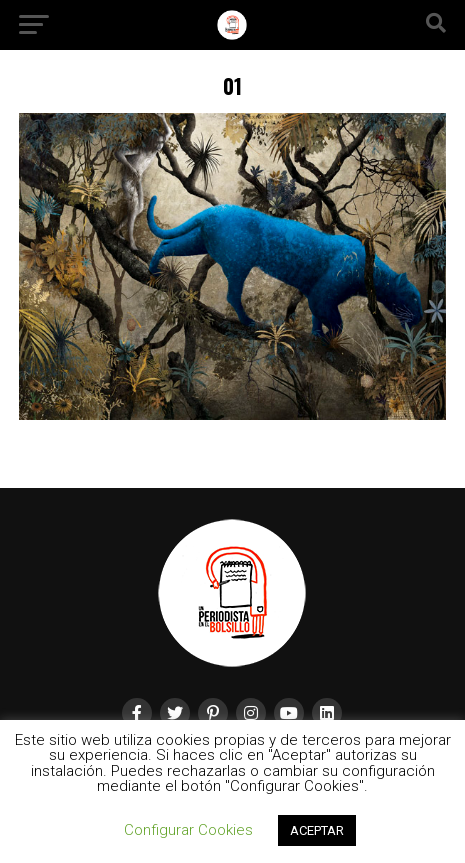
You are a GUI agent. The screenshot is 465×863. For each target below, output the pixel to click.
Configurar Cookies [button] (188, 830)
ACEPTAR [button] (317, 830)
